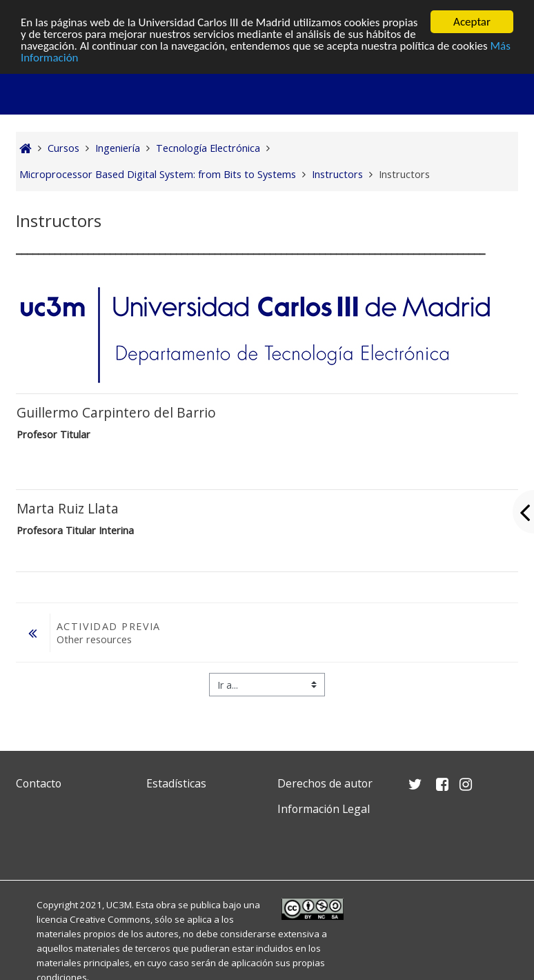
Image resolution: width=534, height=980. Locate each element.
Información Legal (324, 809)
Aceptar (472, 22)
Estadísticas (176, 783)
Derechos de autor (325, 783)
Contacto (39, 783)
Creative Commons (110, 919)
